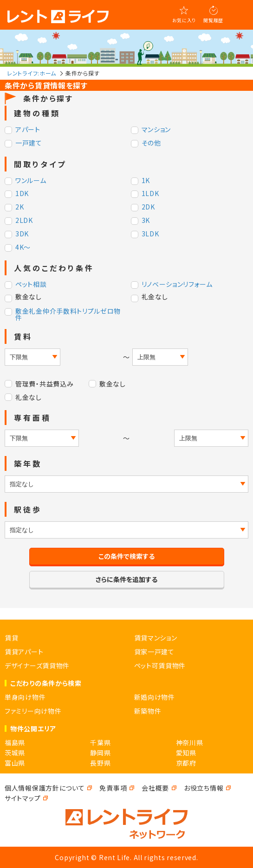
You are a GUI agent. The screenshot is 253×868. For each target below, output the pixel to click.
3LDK (150, 234)
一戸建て (29, 143)
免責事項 (113, 788)
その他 (151, 143)
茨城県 (15, 753)
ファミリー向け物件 (33, 711)
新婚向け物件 (155, 697)
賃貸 (11, 638)
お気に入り (184, 20)
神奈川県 (190, 742)
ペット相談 (31, 285)
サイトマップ (23, 798)
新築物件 (148, 711)
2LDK (24, 221)
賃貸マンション (156, 638)
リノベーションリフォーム (177, 285)
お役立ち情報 (204, 788)
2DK (148, 207)
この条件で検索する (126, 556)
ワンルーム (31, 181)
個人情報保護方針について (45, 788)
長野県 (100, 763)
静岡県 (100, 753)
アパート (28, 130)
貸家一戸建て (154, 652)
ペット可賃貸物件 (160, 665)
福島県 (15, 742)
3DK (22, 234)
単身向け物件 (25, 697)
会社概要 (155, 788)
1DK (22, 194)
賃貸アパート (24, 652)
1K (146, 181)
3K (146, 221)
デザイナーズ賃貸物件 (37, 665)
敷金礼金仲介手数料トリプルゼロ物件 (68, 314)
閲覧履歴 (213, 20)
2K (19, 207)
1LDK (150, 194)
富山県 (15, 763)
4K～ (23, 248)
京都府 (186, 763)
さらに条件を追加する (126, 579)
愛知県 (186, 753)
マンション (156, 130)
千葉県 (100, 742)
